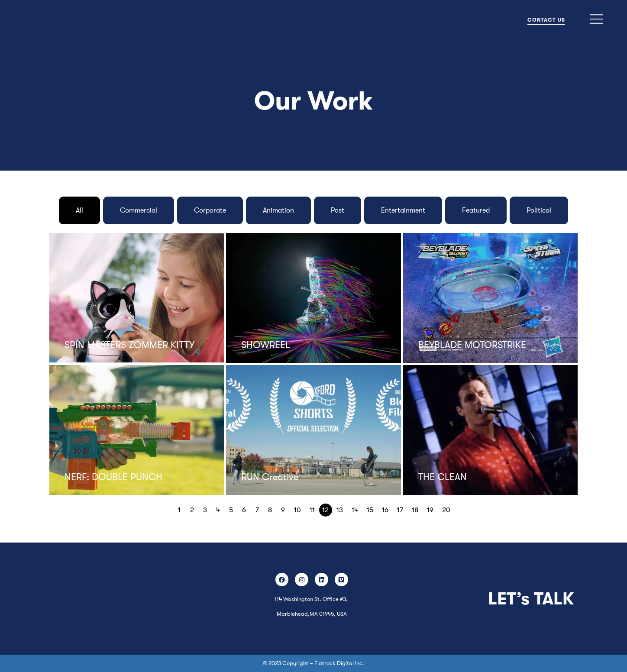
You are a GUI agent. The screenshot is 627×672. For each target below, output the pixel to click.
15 (370, 510)
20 (446, 510)
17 (400, 510)
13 (340, 510)
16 (385, 510)
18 (415, 510)
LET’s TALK (531, 599)
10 (297, 510)
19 (430, 510)
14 (355, 510)
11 (312, 510)
